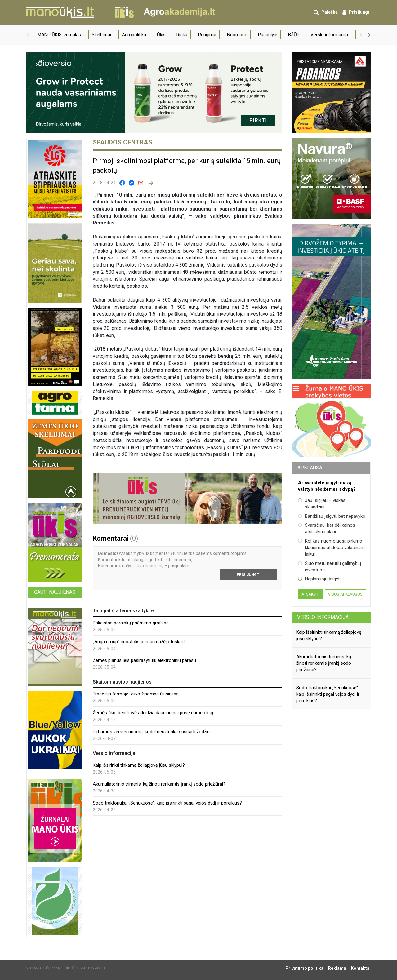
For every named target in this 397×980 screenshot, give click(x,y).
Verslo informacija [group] (329, 35)
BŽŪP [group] (294, 35)
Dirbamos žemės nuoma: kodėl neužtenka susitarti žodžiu (151, 732)
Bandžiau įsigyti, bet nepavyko (332, 516)
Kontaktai (361, 968)
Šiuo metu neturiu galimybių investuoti (330, 567)
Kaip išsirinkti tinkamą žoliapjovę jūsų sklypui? (139, 765)
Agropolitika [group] (134, 35)
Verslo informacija (323, 617)
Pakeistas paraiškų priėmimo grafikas (131, 623)
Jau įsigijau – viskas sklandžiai (322, 504)
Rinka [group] (182, 35)
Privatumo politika (304, 968)
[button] (28, 35)
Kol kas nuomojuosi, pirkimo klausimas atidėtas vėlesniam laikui (331, 548)
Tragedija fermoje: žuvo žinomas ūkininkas (136, 694)
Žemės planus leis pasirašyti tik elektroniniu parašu (144, 660)
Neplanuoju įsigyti (319, 579)
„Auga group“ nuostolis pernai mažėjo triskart (139, 642)
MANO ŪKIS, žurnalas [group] (59, 35)
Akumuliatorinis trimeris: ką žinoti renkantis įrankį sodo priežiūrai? (159, 784)
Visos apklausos (345, 594)
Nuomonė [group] (237, 35)
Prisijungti (249, 575)
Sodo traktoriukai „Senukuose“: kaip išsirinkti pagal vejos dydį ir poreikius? (167, 803)
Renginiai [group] (207, 35)
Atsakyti (310, 594)
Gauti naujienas (55, 592)
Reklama (337, 968)
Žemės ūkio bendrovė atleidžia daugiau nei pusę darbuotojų (153, 713)
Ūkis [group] (161, 35)
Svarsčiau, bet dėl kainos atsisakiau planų (327, 528)
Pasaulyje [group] (268, 35)
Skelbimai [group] (101, 35)
